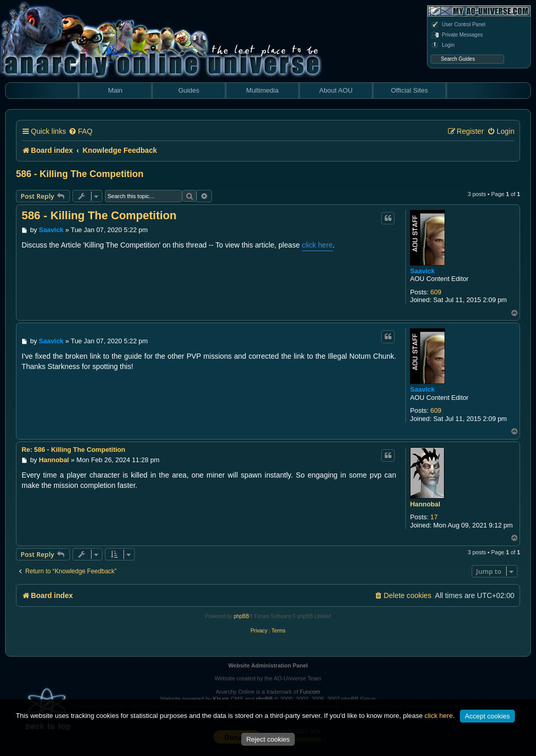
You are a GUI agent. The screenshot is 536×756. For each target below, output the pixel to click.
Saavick (422, 271)
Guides (189, 90)
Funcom (310, 692)
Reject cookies (268, 739)
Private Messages (457, 35)
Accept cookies (487, 716)
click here (317, 245)
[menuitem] (80, 131)
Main (115, 90)
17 (434, 517)
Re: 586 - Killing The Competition (73, 450)
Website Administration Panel (268, 665)
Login (442, 45)
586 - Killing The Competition (80, 174)
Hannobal (425, 504)
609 (436, 292)
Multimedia (263, 90)
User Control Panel (458, 25)
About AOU (336, 90)
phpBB (241, 616)
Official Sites (409, 90)
